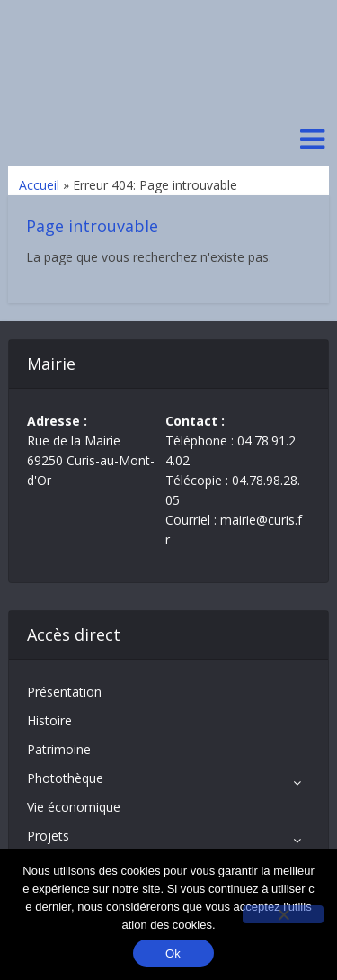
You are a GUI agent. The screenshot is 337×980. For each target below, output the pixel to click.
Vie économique (74, 807)
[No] (283, 914)
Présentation (64, 692)
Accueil (39, 185)
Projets (48, 836)
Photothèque (65, 778)
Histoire (49, 720)
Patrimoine (59, 749)
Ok (173, 953)
